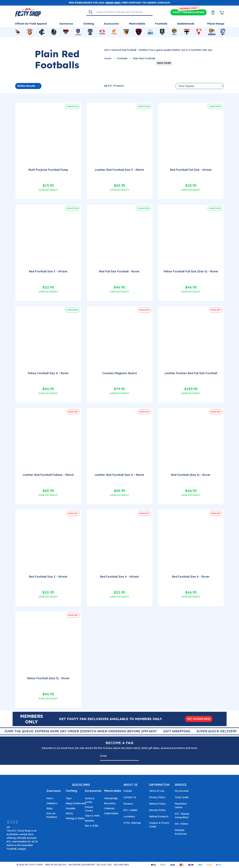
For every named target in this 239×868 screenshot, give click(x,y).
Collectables (111, 813)
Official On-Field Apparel (31, 24)
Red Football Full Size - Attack (191, 170)
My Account (182, 791)
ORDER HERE (113, 3)
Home (108, 58)
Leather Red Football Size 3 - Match (119, 170)
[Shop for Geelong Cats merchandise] (90, 32)
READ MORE (164, 63)
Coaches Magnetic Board (119, 373)
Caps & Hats (92, 816)
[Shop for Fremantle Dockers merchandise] (78, 32)
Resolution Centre (181, 806)
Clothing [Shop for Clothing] (89, 24)
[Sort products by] (200, 86)
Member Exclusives (181, 832)
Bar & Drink (92, 826)
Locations (129, 816)
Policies (128, 791)
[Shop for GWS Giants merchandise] (114, 32)
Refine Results (26, 86)
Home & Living (90, 800)
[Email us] (8, 822)
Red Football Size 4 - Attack (119, 577)
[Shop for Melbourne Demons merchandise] (139, 32)
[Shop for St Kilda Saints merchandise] (187, 32)
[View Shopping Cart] (220, 13)
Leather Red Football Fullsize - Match (48, 475)
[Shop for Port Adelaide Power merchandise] (162, 32)
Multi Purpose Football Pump (48, 170)
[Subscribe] (135, 756)
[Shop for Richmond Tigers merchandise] (174, 32)
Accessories (93, 791)
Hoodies (71, 808)
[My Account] (211, 13)
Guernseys (54, 791)
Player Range (216, 24)
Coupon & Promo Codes (159, 825)
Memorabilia (113, 791)
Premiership (111, 798)
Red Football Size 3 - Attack (48, 271)
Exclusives (189, 12)
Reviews (128, 804)
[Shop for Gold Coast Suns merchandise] (102, 32)
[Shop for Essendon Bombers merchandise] (66, 32)
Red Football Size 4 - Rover (191, 577)
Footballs (122, 58)
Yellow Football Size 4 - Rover (48, 373)
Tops (69, 798)
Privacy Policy (157, 797)
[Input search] (124, 12)
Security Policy (157, 810)
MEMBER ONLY (189, 8)
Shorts (69, 813)
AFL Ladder (130, 810)
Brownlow (110, 803)
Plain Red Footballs (144, 58)
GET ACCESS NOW (199, 719)
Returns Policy (157, 804)
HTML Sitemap (132, 823)
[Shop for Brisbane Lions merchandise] (30, 32)
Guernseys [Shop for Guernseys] (66, 24)
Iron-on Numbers (52, 815)
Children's (52, 803)
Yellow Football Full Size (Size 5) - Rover (191, 271)
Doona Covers (89, 809)
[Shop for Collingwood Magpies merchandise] (54, 32)
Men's (50, 798)
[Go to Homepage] (28, 12)
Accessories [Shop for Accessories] (111, 24)
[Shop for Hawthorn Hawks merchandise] (126, 32)
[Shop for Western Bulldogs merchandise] (223, 32)
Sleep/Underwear (76, 803)
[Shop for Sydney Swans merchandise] (199, 32)
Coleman (109, 808)
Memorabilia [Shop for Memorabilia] (137, 24)
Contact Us (130, 797)
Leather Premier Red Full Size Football (191, 373)
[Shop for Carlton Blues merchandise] (42, 32)
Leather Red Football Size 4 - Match (119, 475)
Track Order (182, 797)
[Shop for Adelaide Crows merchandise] (18, 32)
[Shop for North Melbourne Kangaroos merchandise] (150, 32)
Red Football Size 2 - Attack (48, 577)
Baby (50, 808)
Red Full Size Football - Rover (119, 271)
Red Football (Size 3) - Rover (191, 475)
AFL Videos (182, 824)
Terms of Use (157, 791)
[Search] (91, 12)
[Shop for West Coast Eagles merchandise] (212, 32)
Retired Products (159, 816)
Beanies (89, 821)
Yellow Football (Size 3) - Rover (48, 678)
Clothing (71, 791)
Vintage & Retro (75, 818)
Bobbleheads (186, 24)
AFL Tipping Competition (182, 816)
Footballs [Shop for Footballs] (161, 24)
